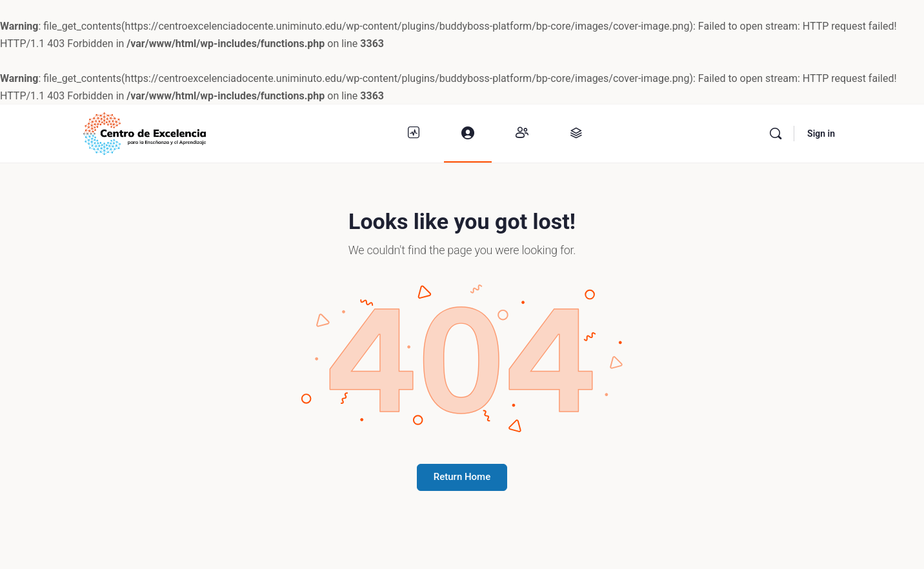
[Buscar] (776, 134)
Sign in (821, 134)
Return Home (462, 477)
